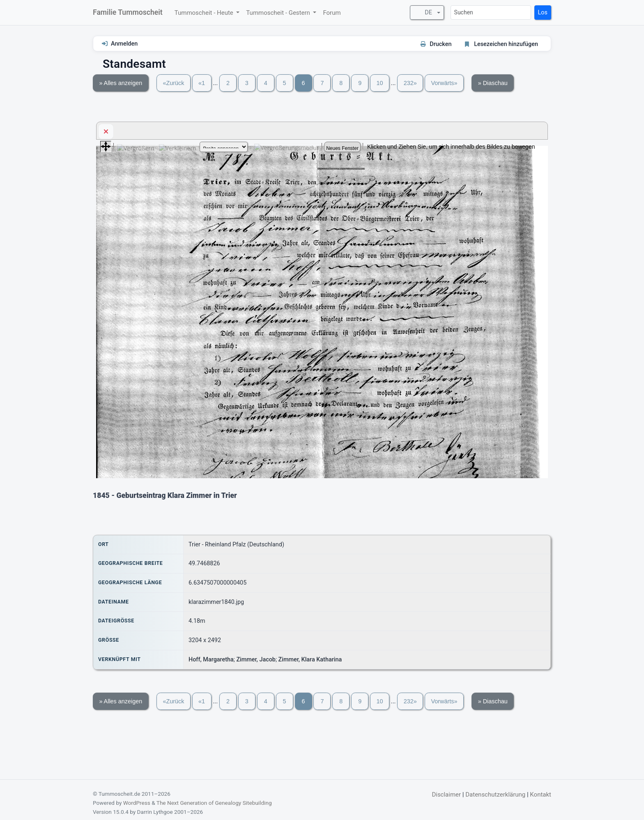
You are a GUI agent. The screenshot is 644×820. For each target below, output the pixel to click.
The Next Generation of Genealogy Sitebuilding (214, 803)
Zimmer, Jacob (256, 660)
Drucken (440, 44)
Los (543, 13)
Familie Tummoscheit (128, 12)
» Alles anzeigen (121, 83)
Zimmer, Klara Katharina (310, 660)
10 (379, 83)
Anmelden (124, 44)
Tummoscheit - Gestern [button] (279, 13)
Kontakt (540, 795)
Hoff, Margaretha (211, 660)
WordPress (137, 803)
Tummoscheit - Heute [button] (205, 13)
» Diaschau (493, 83)
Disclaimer (446, 795)
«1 (202, 83)
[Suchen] (491, 13)
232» (410, 83)
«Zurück (173, 83)
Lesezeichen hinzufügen (506, 44)
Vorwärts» (444, 83)
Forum (332, 13)
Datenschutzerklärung (495, 795)
